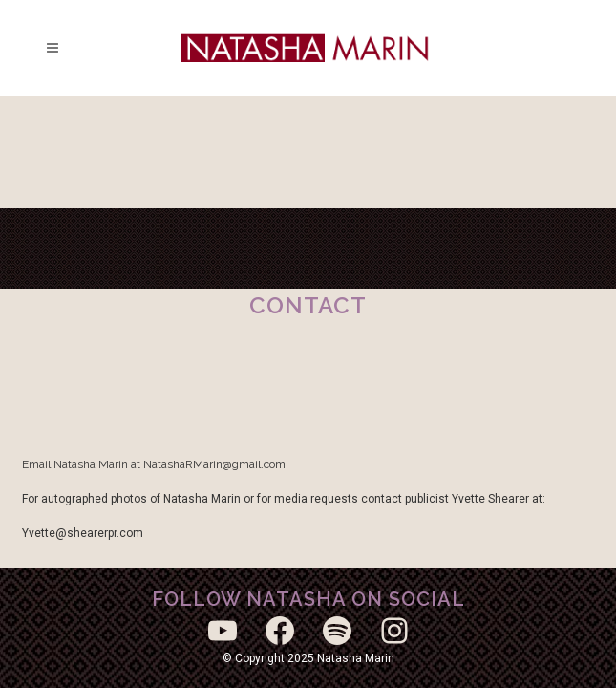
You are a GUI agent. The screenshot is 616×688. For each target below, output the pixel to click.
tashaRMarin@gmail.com (222, 464)
